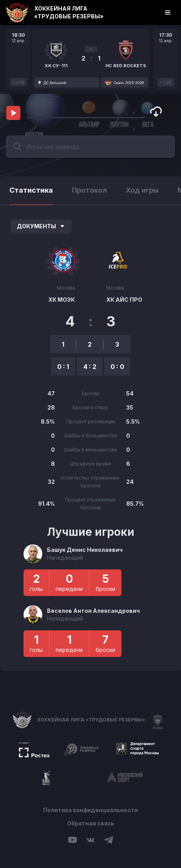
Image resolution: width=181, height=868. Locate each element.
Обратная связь (91, 823)
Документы (41, 226)
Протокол (89, 190)
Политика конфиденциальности (90, 810)
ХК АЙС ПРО (124, 300)
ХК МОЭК (62, 300)
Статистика (31, 190)
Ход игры (142, 190)
